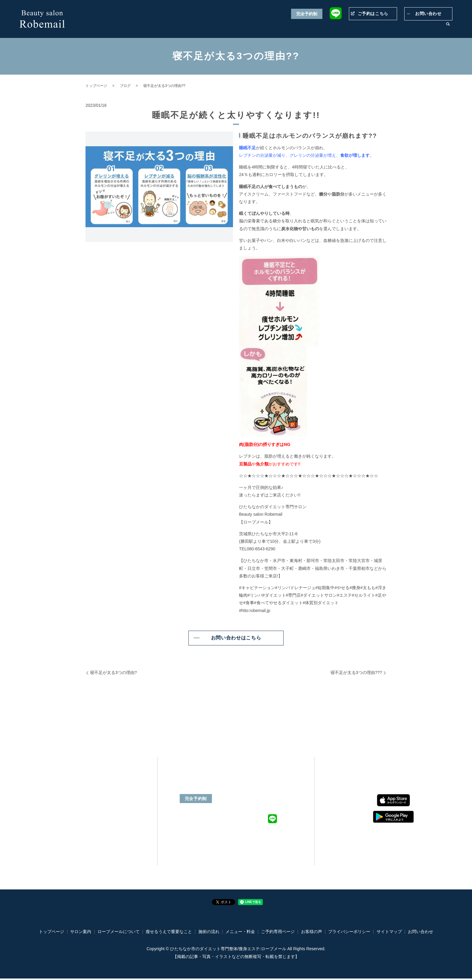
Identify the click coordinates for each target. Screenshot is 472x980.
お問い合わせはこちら (236, 638)
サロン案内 (429, 27)
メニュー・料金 (311, 27)
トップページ (182, 27)
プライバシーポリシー (349, 933)
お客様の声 (403, 27)
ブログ (125, 86)
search (448, 28)
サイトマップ (389, 933)
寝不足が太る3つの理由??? (356, 672)
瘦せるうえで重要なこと (269, 27)
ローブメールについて (220, 27)
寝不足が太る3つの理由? (113, 672)
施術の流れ (378, 27)
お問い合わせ (428, 14)
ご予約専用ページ (346, 27)
